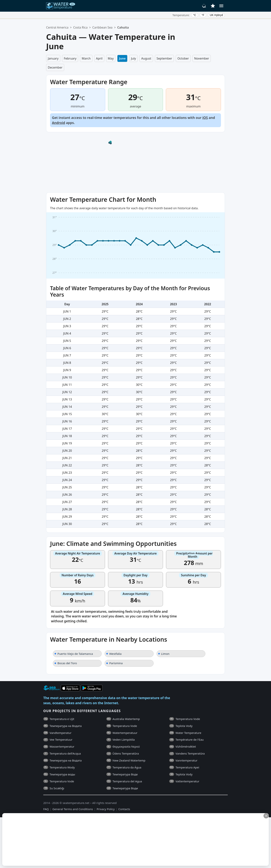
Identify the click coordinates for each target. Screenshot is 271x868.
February (70, 58)
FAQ (46, 809)
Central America (57, 27)
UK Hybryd (216, 15)
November (202, 58)
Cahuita (123, 27)
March (86, 58)
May (111, 58)
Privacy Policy (106, 809)
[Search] (204, 6)
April (99, 58)
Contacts (124, 809)
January (53, 58)
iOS (205, 118)
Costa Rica (80, 27)
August (146, 58)
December (55, 67)
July (134, 58)
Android (59, 123)
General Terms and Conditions (73, 809)
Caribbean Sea (102, 27)
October (183, 58)
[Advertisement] (92, 839)
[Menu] (221, 6)
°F (203, 15)
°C (195, 15)
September (164, 58)
